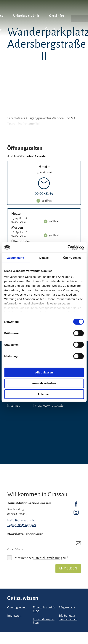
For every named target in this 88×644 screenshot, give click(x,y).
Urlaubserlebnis (27, 16)
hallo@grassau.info (21, 520)
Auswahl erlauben (44, 383)
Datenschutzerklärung (48, 558)
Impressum (14, 616)
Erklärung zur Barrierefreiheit (68, 617)
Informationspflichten (44, 621)
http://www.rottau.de (48, 406)
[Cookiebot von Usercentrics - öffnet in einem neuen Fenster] (67, 247)
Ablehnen (44, 394)
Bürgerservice (67, 607)
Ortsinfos (57, 16)
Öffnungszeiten (17, 607)
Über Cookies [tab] (72, 258)
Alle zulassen (44, 372)
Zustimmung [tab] (16, 258)
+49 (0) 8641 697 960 (22, 525)
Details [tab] (44, 258)
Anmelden (68, 569)
